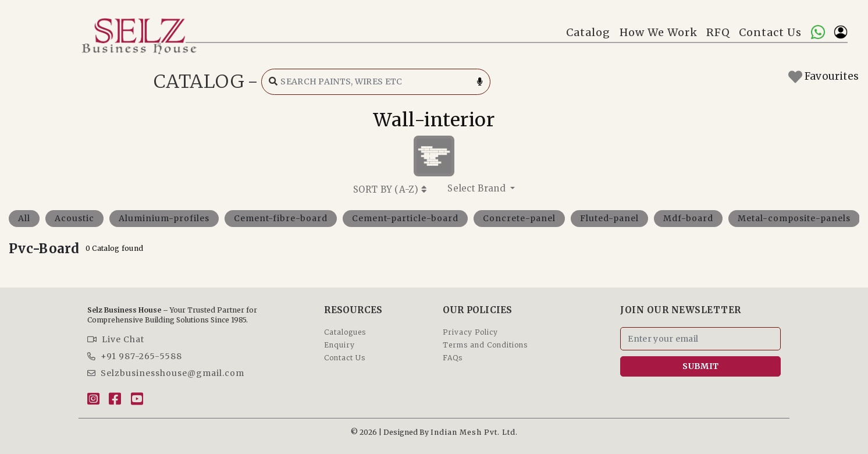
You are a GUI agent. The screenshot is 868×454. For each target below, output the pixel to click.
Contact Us (770, 32)
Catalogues (345, 332)
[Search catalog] (376, 82)
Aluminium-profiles (164, 218)
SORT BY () (390, 189)
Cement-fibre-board (281, 218)
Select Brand (478, 188)
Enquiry (339, 345)
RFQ (718, 32)
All (24, 218)
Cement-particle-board (405, 218)
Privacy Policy (470, 332)
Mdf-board (688, 218)
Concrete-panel (519, 218)
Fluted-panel (609, 218)
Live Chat (116, 339)
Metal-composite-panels (794, 218)
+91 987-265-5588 (135, 356)
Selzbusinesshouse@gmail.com (166, 373)
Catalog (588, 32)
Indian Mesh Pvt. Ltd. (474, 432)
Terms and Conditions (485, 345)
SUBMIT (700, 366)
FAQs (453, 358)
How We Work (659, 32)
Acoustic (74, 218)
